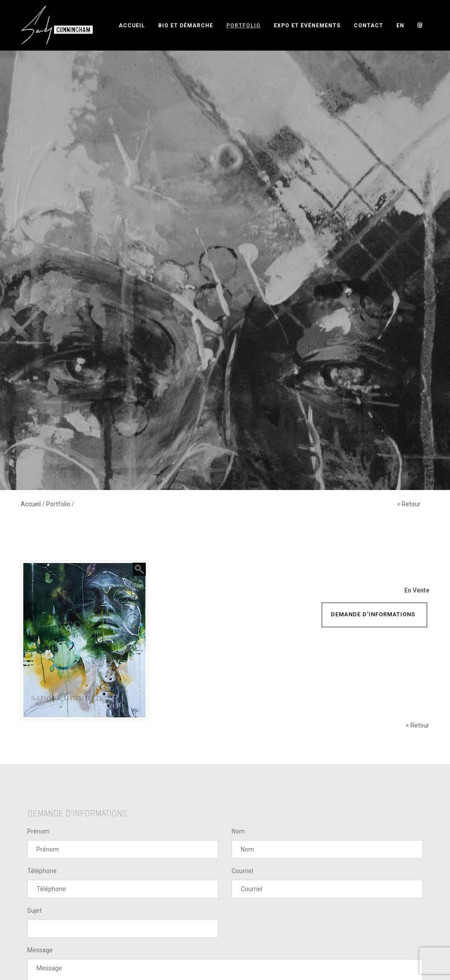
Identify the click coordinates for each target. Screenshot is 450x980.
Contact (368, 26)
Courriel (242, 871)
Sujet (34, 911)
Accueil (132, 26)
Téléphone (42, 871)
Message (40, 950)
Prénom (38, 831)
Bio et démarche (186, 26)
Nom (238, 831)
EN (400, 26)
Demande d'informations (373, 614)
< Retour (409, 504)
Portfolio (243, 26)
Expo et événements (307, 26)
